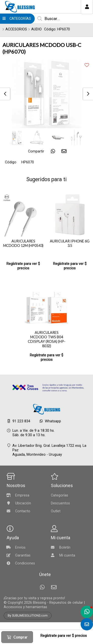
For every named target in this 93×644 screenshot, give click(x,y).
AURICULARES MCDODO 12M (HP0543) (23, 243)
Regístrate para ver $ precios (23, 266)
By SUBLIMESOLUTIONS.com (28, 616)
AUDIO (36, 29)
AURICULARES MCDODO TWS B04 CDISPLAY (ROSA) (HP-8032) (47, 339)
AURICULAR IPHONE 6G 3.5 (70, 243)
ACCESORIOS (16, 29)
